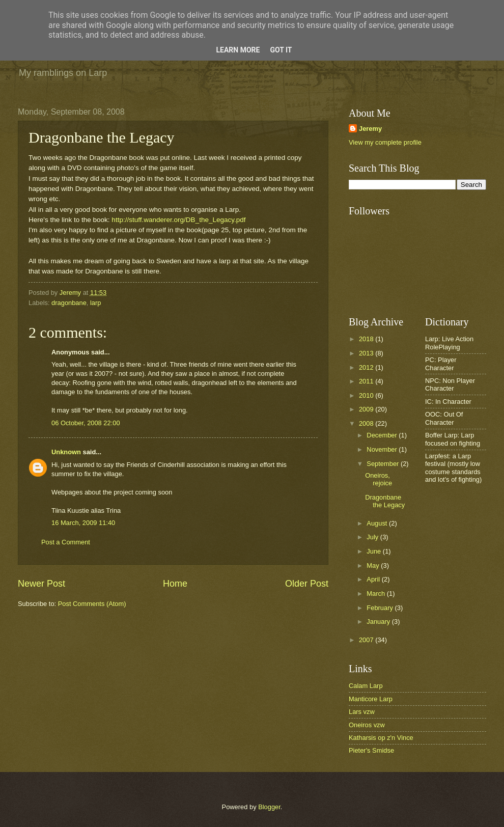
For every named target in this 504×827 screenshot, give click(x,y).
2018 (367, 339)
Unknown (66, 452)
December (383, 435)
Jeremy (370, 129)
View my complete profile (385, 142)
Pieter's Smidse (371, 750)
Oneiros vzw (367, 725)
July (373, 537)
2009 (367, 409)
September (384, 464)
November (383, 449)
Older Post (307, 584)
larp (95, 303)
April (374, 579)
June (375, 551)
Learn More (238, 50)
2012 (367, 367)
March (376, 594)
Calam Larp (366, 686)
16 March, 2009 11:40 (83, 523)
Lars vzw (362, 712)
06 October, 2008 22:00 (86, 423)
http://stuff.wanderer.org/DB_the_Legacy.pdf (178, 220)
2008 (367, 423)
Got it (281, 50)
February (381, 608)
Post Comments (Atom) (92, 604)
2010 (367, 395)
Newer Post (41, 584)
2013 (367, 353)
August (378, 523)
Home (175, 584)
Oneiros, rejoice (379, 479)
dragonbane (69, 303)
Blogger (269, 807)
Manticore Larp (371, 699)
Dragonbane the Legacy (385, 501)
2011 (367, 381)
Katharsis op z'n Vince (381, 738)
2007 (367, 640)
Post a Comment (66, 542)
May (374, 566)
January (379, 622)
